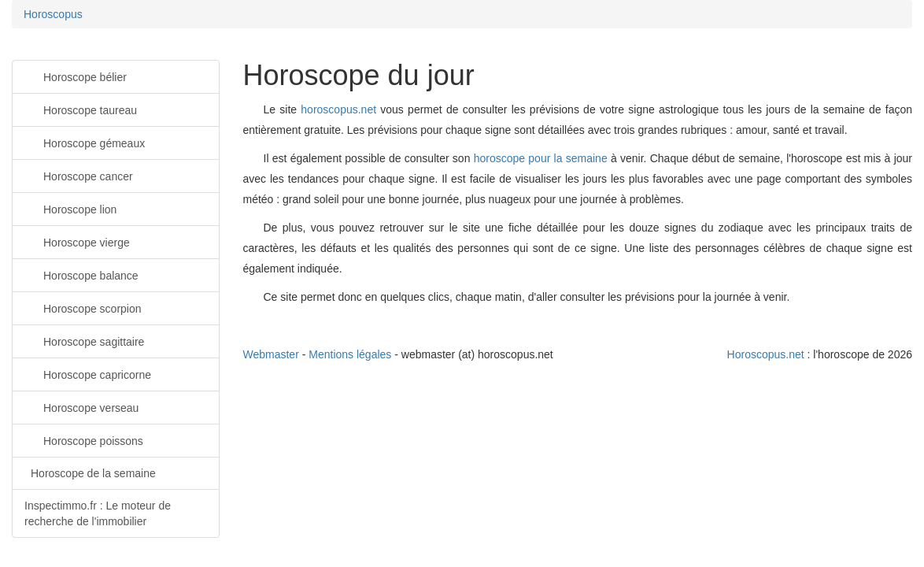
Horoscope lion (70, 208)
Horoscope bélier (76, 76)
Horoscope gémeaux (85, 142)
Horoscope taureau (81, 109)
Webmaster (271, 354)
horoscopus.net (338, 109)
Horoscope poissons (84, 440)
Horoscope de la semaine (93, 473)
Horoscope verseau (81, 407)
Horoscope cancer (79, 175)
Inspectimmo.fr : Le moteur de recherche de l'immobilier (98, 513)
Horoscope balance (81, 274)
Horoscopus (53, 14)
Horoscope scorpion (83, 308)
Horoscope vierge (77, 241)
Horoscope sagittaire (84, 341)
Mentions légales (350, 354)
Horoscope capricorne (88, 374)
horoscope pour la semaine (541, 158)
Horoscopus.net (766, 354)
